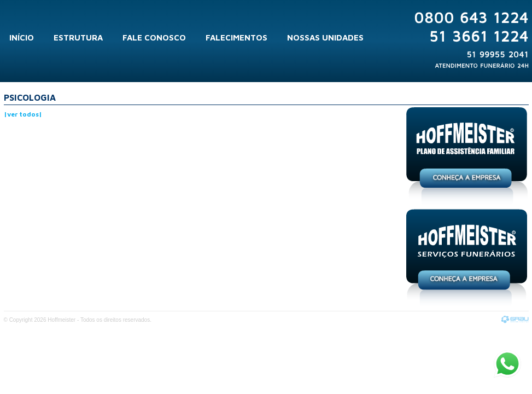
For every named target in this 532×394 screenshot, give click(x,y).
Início (22, 37)
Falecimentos (236, 37)
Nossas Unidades (325, 37)
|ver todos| (23, 114)
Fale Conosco (154, 37)
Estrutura (78, 37)
